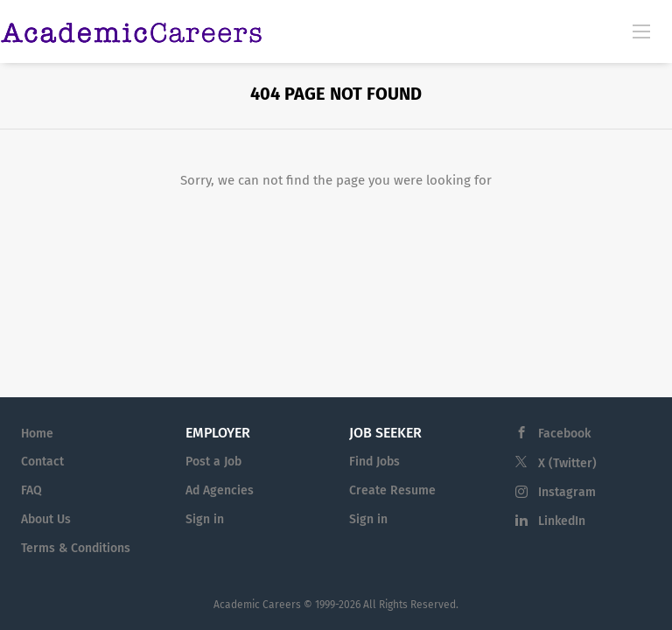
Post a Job (213, 462)
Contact (42, 462)
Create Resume (392, 490)
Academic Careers (257, 605)
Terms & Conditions (76, 548)
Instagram (567, 492)
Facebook (564, 434)
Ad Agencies (220, 490)
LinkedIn (562, 521)
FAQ (31, 490)
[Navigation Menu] (641, 31)
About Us (46, 519)
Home (37, 434)
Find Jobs (374, 462)
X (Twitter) (567, 463)
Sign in (205, 519)
